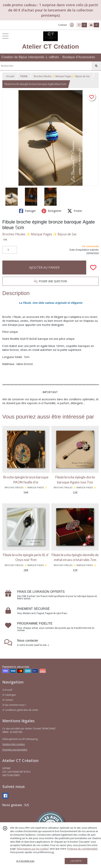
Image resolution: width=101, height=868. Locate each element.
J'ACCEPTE (76, 861)
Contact (62, 25)
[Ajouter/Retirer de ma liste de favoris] (93, 267)
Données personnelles (15, 750)
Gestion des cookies (14, 744)
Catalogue (9, 695)
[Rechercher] (96, 66)
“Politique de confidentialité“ (82, 849)
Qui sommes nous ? (14, 705)
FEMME (24, 76)
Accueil (10, 76)
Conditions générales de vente (20, 710)
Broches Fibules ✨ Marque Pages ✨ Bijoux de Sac (62, 76)
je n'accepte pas (25, 861)
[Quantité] (10, 250)
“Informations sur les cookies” (33, 849)
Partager (27, 211)
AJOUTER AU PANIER (44, 267)
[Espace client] (72, 25)
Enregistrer (52, 211)
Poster (75, 211)
